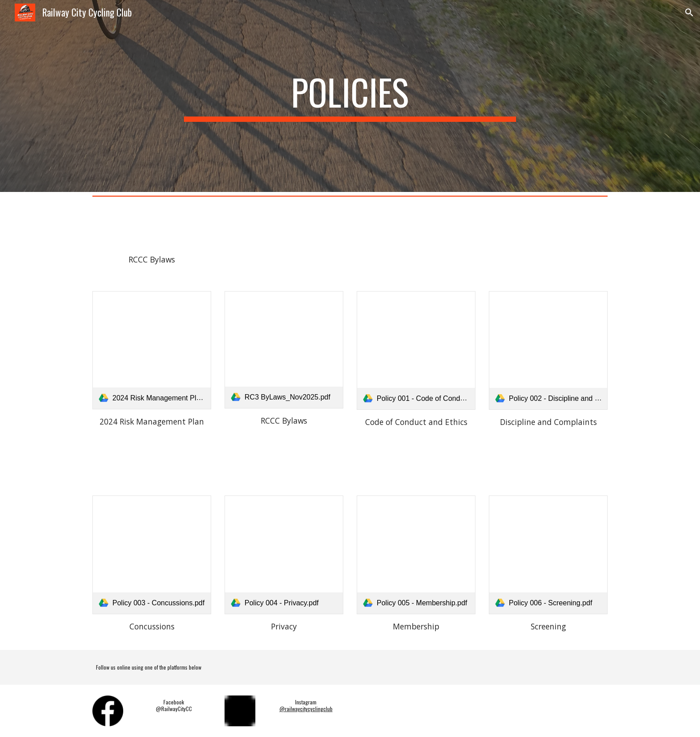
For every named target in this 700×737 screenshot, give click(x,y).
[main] (350, 96)
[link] (152, 350)
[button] (689, 12)
